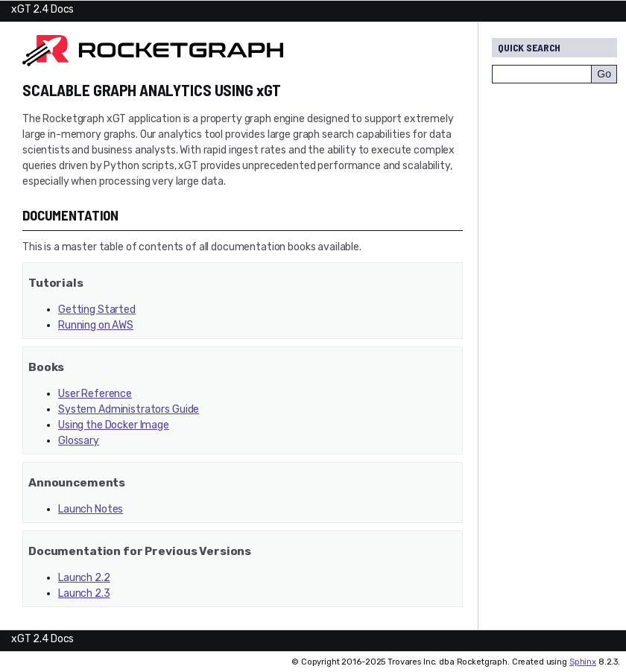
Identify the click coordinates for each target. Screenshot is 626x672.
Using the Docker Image (114, 425)
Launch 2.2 (84, 578)
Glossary (79, 441)
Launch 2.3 (84, 593)
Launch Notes (91, 509)
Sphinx (583, 662)
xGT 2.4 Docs (42, 9)
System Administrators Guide (129, 409)
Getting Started (97, 310)
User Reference (95, 394)
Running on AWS (96, 325)
